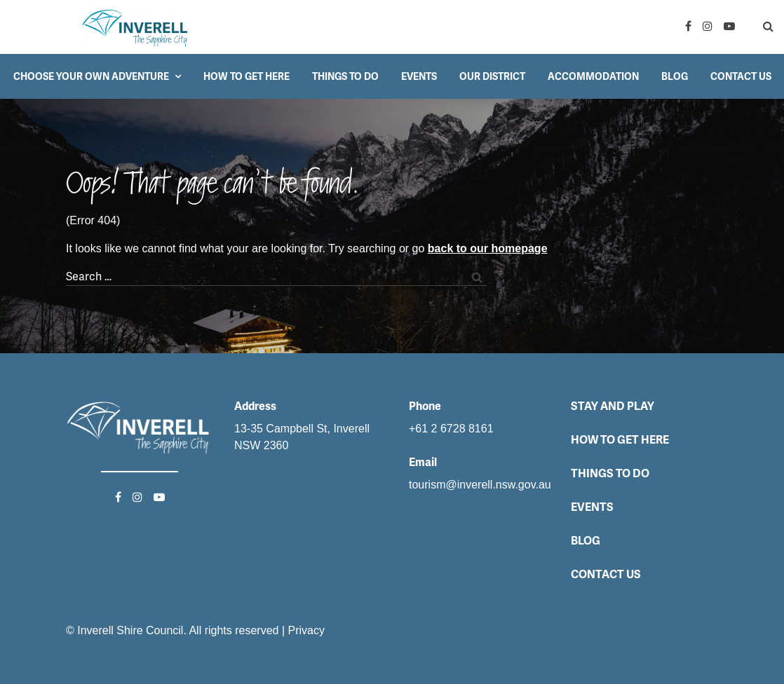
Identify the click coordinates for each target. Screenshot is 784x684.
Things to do (345, 76)
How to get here (246, 76)
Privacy (306, 630)
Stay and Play (613, 406)
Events (419, 76)
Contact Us (741, 76)
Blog (675, 76)
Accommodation (593, 76)
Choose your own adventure (91, 76)
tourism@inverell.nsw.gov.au (480, 485)
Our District (492, 76)
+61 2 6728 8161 (451, 429)
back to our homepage (488, 248)
